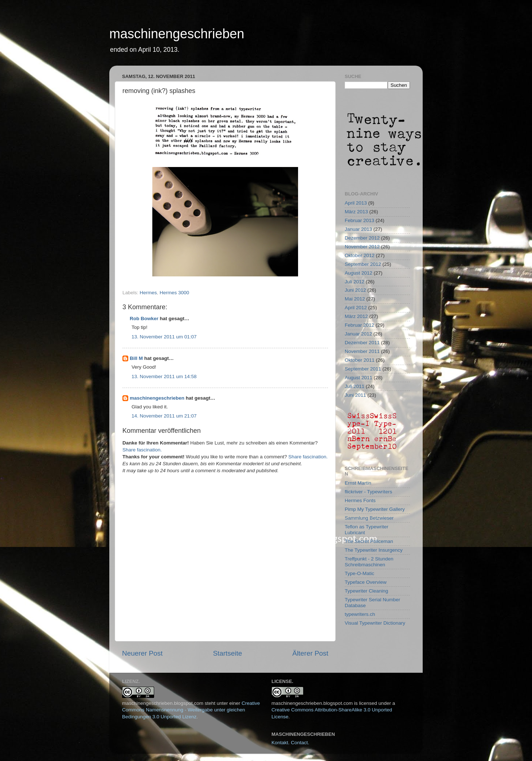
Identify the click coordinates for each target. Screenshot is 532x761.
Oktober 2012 (360, 255)
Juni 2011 (355, 395)
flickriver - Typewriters (368, 492)
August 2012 (359, 273)
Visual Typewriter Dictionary (375, 623)
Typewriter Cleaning (366, 591)
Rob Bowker (144, 319)
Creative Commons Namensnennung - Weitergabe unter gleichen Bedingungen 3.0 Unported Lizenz (191, 710)
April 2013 (356, 203)
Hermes (148, 293)
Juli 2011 (355, 386)
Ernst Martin (358, 483)
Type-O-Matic (359, 573)
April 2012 (356, 308)
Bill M (136, 358)
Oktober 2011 (360, 360)
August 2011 (359, 378)
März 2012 (356, 316)
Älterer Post (310, 653)
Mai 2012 (355, 299)
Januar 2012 (358, 334)
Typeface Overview (366, 582)
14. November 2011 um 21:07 (164, 416)
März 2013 (356, 212)
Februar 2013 (359, 220)
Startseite (227, 653)
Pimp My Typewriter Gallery (375, 509)
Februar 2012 (359, 325)
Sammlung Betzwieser (369, 518)
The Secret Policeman (369, 541)
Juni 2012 (355, 290)
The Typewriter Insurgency (374, 550)
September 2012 (363, 264)
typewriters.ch (360, 614)
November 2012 (362, 247)
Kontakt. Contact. (290, 743)
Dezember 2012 (362, 238)
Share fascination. (142, 450)
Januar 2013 (358, 229)
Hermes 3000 (174, 293)
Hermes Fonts (360, 500)
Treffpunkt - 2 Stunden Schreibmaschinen (369, 562)
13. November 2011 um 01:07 (164, 337)
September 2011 (363, 369)
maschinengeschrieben (177, 34)
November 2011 (362, 351)
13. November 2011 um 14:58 (164, 376)
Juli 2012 (355, 282)
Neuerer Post (142, 653)
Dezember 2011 (362, 343)
